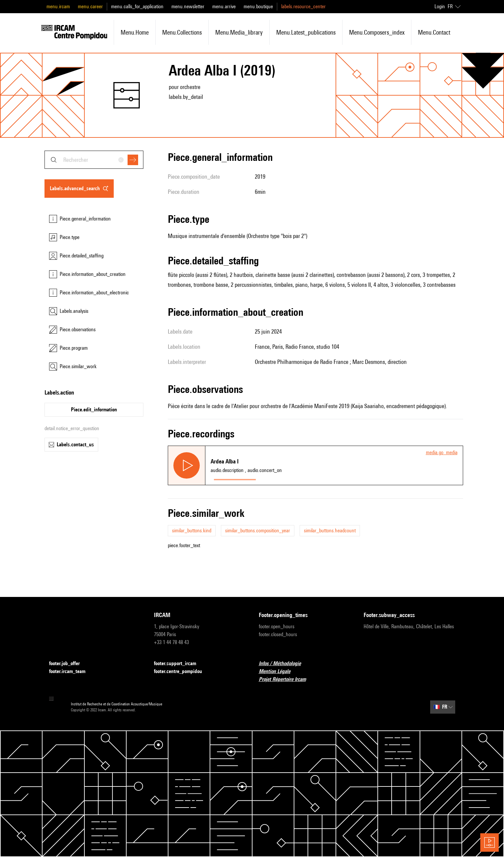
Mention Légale (279, 672)
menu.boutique (258, 6)
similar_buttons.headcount (330, 531)
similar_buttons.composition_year (258, 531)
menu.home (135, 32)
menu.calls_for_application (137, 6)
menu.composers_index (377, 32)
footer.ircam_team (71, 672)
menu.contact (434, 32)
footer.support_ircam (179, 664)
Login (440, 6)
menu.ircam (58, 6)
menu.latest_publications (306, 32)
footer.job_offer (68, 664)
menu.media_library (239, 32)
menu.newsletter (188, 6)
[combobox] (94, 160)
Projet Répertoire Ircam (286, 680)
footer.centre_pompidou (182, 672)
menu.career (90, 6)
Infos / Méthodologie (284, 664)
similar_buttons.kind (192, 531)
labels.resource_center (303, 6)
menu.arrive (224, 6)
